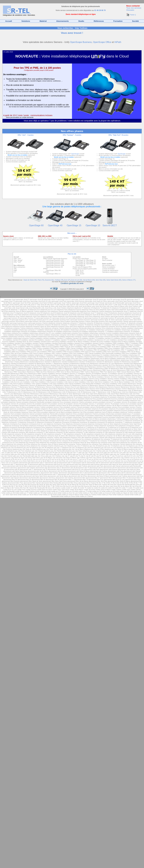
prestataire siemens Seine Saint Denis (86, 405)
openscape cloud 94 (106, 300)
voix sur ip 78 (84, 459)
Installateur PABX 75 (12, 345)
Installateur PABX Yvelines (33, 348)
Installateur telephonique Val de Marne (96, 358)
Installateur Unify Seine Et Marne (13, 384)
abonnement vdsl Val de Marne (58, 476)
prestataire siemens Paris (20, 405)
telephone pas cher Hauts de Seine (24, 449)
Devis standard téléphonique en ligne (81, 14)
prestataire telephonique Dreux (59, 421)
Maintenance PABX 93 (87, 368)
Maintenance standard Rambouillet (75, 367)
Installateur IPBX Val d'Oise (12, 353)
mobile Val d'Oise (89, 490)
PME (15, 270)
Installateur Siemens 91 (118, 374)
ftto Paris (25, 485)
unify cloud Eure (129, 305)
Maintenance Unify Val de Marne (109, 394)
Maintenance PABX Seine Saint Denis (130, 370)
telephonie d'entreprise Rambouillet (14, 427)
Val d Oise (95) (101, 280)
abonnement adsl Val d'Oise (38, 466)
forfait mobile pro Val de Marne (28, 495)
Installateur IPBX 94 (93, 350)
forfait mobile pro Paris (86, 493)
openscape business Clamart (119, 321)
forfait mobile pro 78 (35, 493)
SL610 (82, 274)
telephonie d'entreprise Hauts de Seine (100, 424)
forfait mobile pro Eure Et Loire (68, 493)
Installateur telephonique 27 (36, 355)
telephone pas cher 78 (70, 448)
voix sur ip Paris (121, 459)
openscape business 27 (133, 316)
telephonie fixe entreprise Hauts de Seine (77, 442)
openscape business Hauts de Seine (103, 320)
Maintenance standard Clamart (53, 367)
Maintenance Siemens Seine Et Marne (93, 389)
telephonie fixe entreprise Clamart (114, 444)
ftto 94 (129, 483)
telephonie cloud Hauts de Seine (50, 315)
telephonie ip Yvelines (68, 431)
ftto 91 (115, 483)
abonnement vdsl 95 (37, 474)
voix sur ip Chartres (12, 463)
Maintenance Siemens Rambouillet (38, 390)
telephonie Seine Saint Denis (109, 310)
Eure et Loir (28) (77, 280)
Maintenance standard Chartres (117, 367)
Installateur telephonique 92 (112, 355)
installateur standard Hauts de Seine (21, 342)
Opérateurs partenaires (110, 272)
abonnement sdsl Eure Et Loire (74, 469)
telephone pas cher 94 (24, 448)
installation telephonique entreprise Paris (68, 333)
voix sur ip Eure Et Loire (107, 459)
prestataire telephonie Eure (44, 399)
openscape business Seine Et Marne (58, 321)
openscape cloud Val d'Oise (22, 303)
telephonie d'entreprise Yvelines (89, 426)
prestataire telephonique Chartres (81, 421)
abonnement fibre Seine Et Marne (119, 481)
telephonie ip (72, 427)
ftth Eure (60, 486)
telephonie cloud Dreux (85, 316)
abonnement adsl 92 (94, 463)
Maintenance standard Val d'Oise (104, 365)
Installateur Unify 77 (106, 380)
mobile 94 (111, 488)
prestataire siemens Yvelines (36, 407)
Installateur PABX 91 (26, 345)
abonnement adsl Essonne (91, 464)
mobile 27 (69, 488)
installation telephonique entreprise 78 (120, 331)
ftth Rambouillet (40, 488)
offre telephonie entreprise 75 (75, 432)
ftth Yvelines (16, 488)
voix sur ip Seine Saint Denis (25, 461)
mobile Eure (139, 488)
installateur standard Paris (118, 340)
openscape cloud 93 (92, 300)
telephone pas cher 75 (105, 446)
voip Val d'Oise (58, 458)
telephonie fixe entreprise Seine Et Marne (44, 444)
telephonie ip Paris (83, 429)
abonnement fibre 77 (67, 479)
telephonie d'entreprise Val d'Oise (40, 426)
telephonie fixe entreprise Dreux (20, 446)
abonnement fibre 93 (24, 479)
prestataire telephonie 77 (10, 399)
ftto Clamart (118, 485)
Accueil (9, 21)
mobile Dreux (19, 491)
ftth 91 (27, 486)
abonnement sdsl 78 (41, 469)
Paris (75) (41, 280)
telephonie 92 (116, 308)
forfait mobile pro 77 (22, 493)
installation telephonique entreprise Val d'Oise (91, 335)
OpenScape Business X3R (55, 260)
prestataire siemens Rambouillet (93, 407)
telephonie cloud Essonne (30, 315)
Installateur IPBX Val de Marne (130, 352)
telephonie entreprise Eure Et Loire (116, 325)
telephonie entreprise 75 (104, 323)
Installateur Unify (126, 379)
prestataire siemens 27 (106, 402)
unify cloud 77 (109, 305)
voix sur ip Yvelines (90, 461)
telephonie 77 (15, 310)
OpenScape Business (81, 42)
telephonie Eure (35, 310)
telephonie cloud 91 (23, 313)
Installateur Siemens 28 (86, 374)
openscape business (118, 316)
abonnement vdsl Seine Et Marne (99, 476)
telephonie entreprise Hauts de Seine (38, 326)
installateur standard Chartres (95, 343)
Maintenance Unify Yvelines (34, 395)
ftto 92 (119, 483)
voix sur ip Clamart (114, 461)
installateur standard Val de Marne (71, 342)
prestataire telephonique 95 (115, 416)
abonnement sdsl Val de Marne (38, 471)
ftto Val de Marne (70, 485)
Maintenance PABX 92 (72, 368)
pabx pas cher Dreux (38, 456)
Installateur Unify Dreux (102, 384)
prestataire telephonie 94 (118, 397)
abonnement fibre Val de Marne (78, 481)
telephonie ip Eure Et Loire (68, 429)
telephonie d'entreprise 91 (28, 422)
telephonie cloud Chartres (102, 316)
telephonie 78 (25, 310)
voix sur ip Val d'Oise (58, 461)
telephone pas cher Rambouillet (54, 451)
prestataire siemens (92, 402)
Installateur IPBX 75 (38, 350)
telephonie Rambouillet (72, 311)
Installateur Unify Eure (135, 380)
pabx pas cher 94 (48, 453)
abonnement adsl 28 (52, 463)
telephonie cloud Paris (14, 315)
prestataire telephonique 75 (22, 416)
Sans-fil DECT (110, 225)
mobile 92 (97, 488)
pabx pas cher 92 (25, 453)
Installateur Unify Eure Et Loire (13, 382)
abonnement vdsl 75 (105, 473)
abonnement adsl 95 (136, 463)
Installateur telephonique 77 (48, 357)
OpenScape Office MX (53, 270)
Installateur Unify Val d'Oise (132, 382)
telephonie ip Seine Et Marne (50, 431)
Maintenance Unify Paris (22, 394)
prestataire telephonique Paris (76, 417)
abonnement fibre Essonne (11, 481)
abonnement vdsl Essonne (133, 474)
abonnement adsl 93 (108, 463)
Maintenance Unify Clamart (69, 395)
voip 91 (83, 456)
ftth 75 (23, 486)
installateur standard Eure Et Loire (98, 340)
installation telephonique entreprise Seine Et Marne (124, 335)
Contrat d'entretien (108, 269)
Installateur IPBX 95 (106, 350)
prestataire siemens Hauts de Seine (61, 405)
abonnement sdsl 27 (54, 468)
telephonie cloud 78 (103, 313)
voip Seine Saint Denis (32, 458)
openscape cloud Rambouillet (115, 303)
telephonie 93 (126, 308)
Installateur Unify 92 (52, 380)
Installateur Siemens (55, 374)
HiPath (118, 42)
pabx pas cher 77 (72, 453)
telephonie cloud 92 (36, 313)
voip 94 (99, 456)
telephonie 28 (88, 308)
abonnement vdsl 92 (133, 473)
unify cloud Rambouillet (33, 308)
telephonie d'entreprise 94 (81, 422)
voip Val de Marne (46, 458)
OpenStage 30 (91, 262)
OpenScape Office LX (53, 274)
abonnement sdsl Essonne (109, 469)
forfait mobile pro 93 (122, 491)
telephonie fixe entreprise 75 (103, 439)
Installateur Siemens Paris (133, 375)
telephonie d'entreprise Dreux (36, 427)
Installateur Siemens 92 (134, 374)
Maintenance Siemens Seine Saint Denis (19, 389)
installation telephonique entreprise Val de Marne (60, 335)
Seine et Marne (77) (129, 280)
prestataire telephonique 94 (96, 416)
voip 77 (109, 456)
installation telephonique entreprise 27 (24, 330)
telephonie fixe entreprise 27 (64, 439)
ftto (98, 483)
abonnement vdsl (65, 473)
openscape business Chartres (38, 323)
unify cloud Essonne (30, 306)
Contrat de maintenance (110, 270)
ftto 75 (110, 483)
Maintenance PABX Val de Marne (15, 372)
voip (63, 456)
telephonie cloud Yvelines (17, 316)
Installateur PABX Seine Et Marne (13, 348)
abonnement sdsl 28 (68, 468)
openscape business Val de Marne (13, 321)
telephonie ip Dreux (126, 431)
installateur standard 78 (61, 340)
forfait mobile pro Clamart (121, 495)
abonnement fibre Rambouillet (51, 483)
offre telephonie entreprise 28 (55, 432)
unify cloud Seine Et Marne (115, 306)
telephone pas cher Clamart (34, 451)
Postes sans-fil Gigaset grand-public (85, 269)
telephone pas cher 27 (75, 446)
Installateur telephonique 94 (10, 357)
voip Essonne (6, 458)
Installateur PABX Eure (126, 345)
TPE (15, 269)
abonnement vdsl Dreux (47, 478)
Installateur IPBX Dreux (122, 353)
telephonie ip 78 (41, 429)
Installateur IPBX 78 (133, 350)
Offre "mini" (17, 259)
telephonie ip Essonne (97, 429)
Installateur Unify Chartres (119, 384)
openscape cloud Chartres (11, 305)
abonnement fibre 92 (10, 479)
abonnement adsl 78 (22, 464)
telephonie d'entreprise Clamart (129, 426)
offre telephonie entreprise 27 (35, 432)
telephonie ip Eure (53, 429)
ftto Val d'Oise (81, 485)
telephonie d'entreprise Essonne (76, 424)
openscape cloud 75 (50, 300)
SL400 (78, 275)
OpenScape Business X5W (55, 265)
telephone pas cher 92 (136, 446)
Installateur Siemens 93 (10, 375)
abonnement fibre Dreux (70, 483)
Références (99, 21)
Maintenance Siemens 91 (63, 385)
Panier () (131, 15)
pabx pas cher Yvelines (118, 454)
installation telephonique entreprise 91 (101, 330)
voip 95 (104, 456)
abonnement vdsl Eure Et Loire (98, 474)
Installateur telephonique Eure (86, 357)
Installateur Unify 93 (65, 380)
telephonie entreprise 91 (120, 323)
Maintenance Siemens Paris (89, 387)
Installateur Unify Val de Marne (113, 382)
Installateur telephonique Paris (133, 357)
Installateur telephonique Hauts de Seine (40, 358)
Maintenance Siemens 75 (46, 385)
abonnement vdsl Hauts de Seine (12, 476)
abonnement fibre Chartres (87, 483)
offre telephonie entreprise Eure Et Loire (118, 434)
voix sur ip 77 (74, 459)
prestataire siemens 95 (73, 404)
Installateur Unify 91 (38, 380)
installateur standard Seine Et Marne (116, 342)
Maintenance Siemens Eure (46, 387)
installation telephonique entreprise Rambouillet (103, 337)
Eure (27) (67, 280)
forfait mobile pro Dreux (67, 496)
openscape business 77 (125, 318)
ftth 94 (41, 486)
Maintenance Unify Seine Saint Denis (85, 394)
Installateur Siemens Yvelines (11, 379)
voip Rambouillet (107, 458)
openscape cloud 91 (64, 300)
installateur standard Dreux (76, 343)
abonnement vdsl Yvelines (119, 476)
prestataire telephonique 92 (59, 416)
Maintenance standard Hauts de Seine (28, 365)
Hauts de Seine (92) (30, 280)
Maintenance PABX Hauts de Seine (105, 370)
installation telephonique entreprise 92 (127, 330)
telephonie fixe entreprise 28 (84, 439)
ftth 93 (36, 486)
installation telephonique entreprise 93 (17, 331)
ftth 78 (55, 486)
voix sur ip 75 (19, 459)
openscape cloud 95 (119, 300)
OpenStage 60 (36, 225)
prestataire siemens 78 (104, 404)
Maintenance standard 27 (44, 362)
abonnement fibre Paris (133, 479)
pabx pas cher (107, 451)
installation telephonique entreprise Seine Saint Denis (25, 335)
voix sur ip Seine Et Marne (75, 461)
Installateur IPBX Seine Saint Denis (107, 352)
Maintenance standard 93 (130, 362)
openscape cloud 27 (23, 300)
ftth (10, 486)
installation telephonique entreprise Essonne (97, 333)
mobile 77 (124, 488)
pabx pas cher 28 (130, 451)
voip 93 (93, 456)
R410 (82, 272)
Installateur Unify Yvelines (32, 384)
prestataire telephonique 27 (124, 414)
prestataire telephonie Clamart (11, 402)
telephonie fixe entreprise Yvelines (70, 444)
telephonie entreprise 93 (12, 325)
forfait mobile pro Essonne (103, 493)
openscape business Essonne (80, 320)
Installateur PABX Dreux (104, 348)
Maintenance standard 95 (28, 363)
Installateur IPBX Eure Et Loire (29, 352)
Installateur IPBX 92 (65, 350)
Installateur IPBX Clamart (85, 353)
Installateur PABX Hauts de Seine (63, 347)
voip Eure (120, 456)
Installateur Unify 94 (79, 380)
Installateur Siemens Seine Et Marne (130, 377)
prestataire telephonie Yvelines (112, 400)
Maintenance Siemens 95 (133, 385)
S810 (77, 272)
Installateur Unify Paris (31, 382)
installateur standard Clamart (34, 343)
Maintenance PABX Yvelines (81, 372)
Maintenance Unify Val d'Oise (130, 394)
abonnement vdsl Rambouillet (29, 478)
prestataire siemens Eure (121, 404)
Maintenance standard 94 (10, 363)
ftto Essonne (32, 485)
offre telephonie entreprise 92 (115, 432)
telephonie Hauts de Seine (90, 310)
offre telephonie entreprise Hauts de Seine (51, 436)
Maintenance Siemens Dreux (60, 390)
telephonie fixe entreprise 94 (42, 441)
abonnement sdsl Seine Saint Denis (15, 471)
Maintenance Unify (98, 390)
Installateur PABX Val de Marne (110, 347)
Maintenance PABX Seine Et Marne (59, 372)
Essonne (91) (49, 280)
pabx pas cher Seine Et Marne (99, 454)
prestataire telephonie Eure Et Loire (66, 399)
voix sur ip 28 (10, 459)
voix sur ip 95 (65, 459)
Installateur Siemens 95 (43, 375)
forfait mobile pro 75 (81, 491)
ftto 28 (106, 483)
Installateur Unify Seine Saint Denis (90, 382)
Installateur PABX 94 (68, 345)
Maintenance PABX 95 (118, 368)
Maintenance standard (28, 362)
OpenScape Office (102, 42)
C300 (77, 270)
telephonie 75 (98, 308)
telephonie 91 (107, 308)
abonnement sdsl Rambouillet (14, 473)
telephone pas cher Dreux (74, 451)
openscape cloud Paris (59, 301)
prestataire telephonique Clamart (12, 421)
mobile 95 (118, 488)
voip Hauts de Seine (18, 458)
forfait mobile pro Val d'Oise (48, 495)
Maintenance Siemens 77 (11, 387)
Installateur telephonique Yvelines (33, 360)
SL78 (82, 270)
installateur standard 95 (29, 340)
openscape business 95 (109, 318)
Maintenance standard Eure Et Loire (102, 363)
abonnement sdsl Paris (92, 469)
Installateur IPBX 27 (11, 350)
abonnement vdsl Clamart (10, 478)
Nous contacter (133, 6)
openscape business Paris (61, 320)
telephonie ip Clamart (95, 431)
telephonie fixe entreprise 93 (23, 441)
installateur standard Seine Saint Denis (46, 342)
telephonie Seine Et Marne (17, 311)
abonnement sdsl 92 (110, 468)
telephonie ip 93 (137, 427)
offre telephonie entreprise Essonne (24, 436)
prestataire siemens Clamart (73, 407)
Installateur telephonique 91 (93, 355)
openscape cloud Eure (22, 301)
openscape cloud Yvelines (63, 303)
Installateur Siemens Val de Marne (85, 377)
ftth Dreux (49, 488)
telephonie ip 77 (30, 429)
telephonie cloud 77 (90, 313)
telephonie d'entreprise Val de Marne (17, 426)
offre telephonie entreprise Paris (70, 437)
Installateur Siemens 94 (27, 375)
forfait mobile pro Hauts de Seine (123, 493)
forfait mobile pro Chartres (84, 496)
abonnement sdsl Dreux (32, 473)
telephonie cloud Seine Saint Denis (73, 315)
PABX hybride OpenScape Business (55, 259)
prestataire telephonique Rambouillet (36, 421)
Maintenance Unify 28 (126, 390)
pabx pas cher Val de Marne (63, 454)
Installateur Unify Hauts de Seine (67, 382)
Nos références (19, 265)
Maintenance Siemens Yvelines (117, 389)
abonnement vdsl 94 (23, 474)
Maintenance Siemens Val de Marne (45, 389)
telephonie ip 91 (115, 427)
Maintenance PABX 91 (57, 368)
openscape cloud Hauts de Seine (96, 301)
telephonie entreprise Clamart (54, 328)
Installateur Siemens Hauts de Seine (34, 377)
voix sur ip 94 (56, 459)
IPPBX (45, 269)
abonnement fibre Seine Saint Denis (55, 481)
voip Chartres (125, 458)
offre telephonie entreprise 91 (95, 432)
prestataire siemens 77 (89, 404)
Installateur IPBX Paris (48, 352)
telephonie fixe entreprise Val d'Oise (18, 444)
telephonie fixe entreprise (46, 439)
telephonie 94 (135, 308)
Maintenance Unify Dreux (108, 395)
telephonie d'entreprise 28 (134, 421)
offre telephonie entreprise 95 (33, 434)
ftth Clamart (30, 488)
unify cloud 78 (119, 305)
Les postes (77, 257)
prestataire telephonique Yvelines (111, 419)
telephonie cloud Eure (117, 313)
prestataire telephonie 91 (67, 397)
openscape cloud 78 (8, 301)
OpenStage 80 (80, 265)
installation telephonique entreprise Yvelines (16, 337)
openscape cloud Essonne (76, 301)
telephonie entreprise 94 (29, 325)
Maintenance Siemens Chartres (80, 390)
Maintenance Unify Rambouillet (89, 395)
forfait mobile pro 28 (67, 491)
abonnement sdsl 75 (82, 468)
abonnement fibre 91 (135, 478)
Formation (118, 21)
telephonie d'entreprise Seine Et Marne (65, 426)
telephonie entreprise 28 (87, 323)
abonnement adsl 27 (38, 463)
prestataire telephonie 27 (16, 397)
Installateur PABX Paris (26, 347)
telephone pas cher (61, 446)
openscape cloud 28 (36, 300)
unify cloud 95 (100, 305)
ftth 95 (46, 486)
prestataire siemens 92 (27, 404)
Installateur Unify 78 (120, 380)
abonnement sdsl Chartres (50, 473)
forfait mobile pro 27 (53, 491)
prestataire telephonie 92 (84, 397)
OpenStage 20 (80, 262)
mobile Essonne (31, 490)
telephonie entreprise (56, 323)
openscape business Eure (20, 320)
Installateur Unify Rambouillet (84, 384)
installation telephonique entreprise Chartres (20, 338)
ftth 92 (32, 486)
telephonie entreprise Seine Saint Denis (64, 326)
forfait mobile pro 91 (94, 491)
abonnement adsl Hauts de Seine (111, 464)
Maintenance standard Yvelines (13, 367)
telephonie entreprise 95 (45, 325)
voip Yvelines (81, 458)
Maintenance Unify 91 (16, 392)
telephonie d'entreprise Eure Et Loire (34, 424)
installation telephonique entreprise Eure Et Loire (38, 333)
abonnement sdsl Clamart (132, 471)
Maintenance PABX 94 (103, 368)
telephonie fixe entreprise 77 (80, 441)
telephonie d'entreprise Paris (56, 424)
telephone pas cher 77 (54, 448)
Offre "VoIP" (18, 262)
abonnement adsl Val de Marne (18, 466)
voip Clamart (97, 458)
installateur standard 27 (57, 338)
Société (135, 21)
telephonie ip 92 (126, 427)
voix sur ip (134, 458)
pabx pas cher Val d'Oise (81, 454)
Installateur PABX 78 (111, 345)
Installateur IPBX (137, 348)
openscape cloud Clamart (96, 303)
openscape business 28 (12, 318)
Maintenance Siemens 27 (11, 385)
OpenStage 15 (74, 225)
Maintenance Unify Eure (121, 392)
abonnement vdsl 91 (119, 473)
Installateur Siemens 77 (59, 375)
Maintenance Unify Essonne (40, 394)
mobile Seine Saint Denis (61, 490)
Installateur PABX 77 (97, 345)
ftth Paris (78, 486)
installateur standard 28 (73, 338)
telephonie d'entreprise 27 (116, 421)
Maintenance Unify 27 (111, 390)
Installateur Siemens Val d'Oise (107, 377)
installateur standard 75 (89, 338)
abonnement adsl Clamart (112, 466)
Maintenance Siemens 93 (98, 385)
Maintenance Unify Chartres (126, 395)
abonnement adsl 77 (9, 464)
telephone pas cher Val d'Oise (94, 449)
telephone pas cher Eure (85, 448)
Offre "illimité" (18, 260)
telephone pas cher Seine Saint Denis (49, 449)
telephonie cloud (111, 311)
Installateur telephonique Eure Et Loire (109, 357)
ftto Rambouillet (128, 485)
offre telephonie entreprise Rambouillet (118, 437)
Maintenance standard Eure (80, 363)
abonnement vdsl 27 (77, 473)
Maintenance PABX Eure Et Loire (45, 370)
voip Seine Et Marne (70, 458)
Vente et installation (109, 267)
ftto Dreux (136, 485)
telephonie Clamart (57, 311)
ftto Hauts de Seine (43, 485)
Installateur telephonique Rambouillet (100, 360)
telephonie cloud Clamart (49, 316)
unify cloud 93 (80, 305)
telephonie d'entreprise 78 (134, 422)
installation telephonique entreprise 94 (43, 331)
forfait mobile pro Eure (50, 493)
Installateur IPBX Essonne (64, 352)
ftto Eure (7, 485)
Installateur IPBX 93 (79, 350)
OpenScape (75, 154)
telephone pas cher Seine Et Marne (116, 449)
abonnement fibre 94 (39, 479)
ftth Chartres (57, 488)
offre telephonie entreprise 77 (53, 434)
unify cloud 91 (61, 305)
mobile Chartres (30, 491)
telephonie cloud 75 (9, 313)
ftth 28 (18, 486)
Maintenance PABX (135, 367)
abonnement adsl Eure (37, 464)
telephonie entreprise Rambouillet (76, 328)
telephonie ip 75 (104, 427)
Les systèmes (48, 257)
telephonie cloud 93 (49, 313)
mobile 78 (131, 488)
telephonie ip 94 (8, 429)
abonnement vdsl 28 (91, 473)
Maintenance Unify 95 (75, 392)
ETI (15, 272)
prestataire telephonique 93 (78, 416)
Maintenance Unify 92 (30, 392)
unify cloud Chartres (60, 308)
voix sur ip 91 (28, 459)
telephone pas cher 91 (120, 446)
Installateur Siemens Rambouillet (70, 379)
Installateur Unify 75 (24, 380)
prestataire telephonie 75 (50, 397)
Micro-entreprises (19, 267)
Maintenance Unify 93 (45, 392)
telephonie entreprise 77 (61, 325)
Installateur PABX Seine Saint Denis (87, 347)
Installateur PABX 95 (83, 345)
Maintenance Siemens (135, 384)
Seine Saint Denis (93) (114, 280)
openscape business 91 (44, 318)
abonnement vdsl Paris (116, 474)
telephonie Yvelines (33, 311)
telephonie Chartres (98, 311)
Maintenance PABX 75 (41, 368)
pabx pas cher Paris (129, 453)
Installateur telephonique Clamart (76, 360)
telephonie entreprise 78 (78, 325)
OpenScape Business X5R (55, 264)
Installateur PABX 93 (54, 345)
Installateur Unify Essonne (47, 382)
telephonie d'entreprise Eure (12, 424)
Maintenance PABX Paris (65, 370)
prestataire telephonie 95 (135, 397)
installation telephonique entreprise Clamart (73, 337)
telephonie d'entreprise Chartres (56, 427)
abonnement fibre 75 (121, 478)
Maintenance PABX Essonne (83, 370)
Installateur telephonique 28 (55, 355)
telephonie (71, 308)
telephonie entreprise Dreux (97, 328)
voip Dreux (117, 458)
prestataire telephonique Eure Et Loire (52, 417)
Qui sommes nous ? (109, 265)
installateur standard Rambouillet (55, 343)
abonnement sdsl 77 (27, 469)
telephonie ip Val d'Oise (33, 431)
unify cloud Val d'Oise (99, 306)
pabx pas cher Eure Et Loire (113, 453)
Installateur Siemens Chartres (110, 379)
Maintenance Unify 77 (90, 392)
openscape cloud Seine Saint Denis (119, 301)
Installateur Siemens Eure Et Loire (112, 375)
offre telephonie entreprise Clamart (93, 437)
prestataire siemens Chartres (132, 407)
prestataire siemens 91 (11, 404)
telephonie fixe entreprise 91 (122, 439)
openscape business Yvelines (81, 321)
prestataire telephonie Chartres (74, 402)
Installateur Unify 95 (93, 380)
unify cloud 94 (90, 305)
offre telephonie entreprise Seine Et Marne (22, 437)
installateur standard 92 (121, 338)
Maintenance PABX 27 (10, 368)
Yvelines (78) (59, 280)
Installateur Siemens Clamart (49, 379)
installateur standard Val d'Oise (93, 342)
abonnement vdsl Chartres (65, 478)
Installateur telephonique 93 (131, 355)
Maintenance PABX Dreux (19, 374)
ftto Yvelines (103, 485)
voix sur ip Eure (93, 459)
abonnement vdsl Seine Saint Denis (35, 476)
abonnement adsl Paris (74, 464)
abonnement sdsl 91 (96, 468)
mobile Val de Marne (76, 490)
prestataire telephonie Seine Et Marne (89, 400)
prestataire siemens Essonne (39, 405)
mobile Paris (21, 490)
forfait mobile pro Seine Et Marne (68, 495)
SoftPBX (46, 272)
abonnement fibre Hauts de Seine (31, 481)
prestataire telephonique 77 (133, 416)
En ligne (105, 259)
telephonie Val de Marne (127, 310)
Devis (104, 257)
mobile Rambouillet (8, 491)
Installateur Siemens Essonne (12, 377)
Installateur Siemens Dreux (90, 379)
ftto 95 (133, 483)
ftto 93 (124, 483)
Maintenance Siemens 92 (81, 385)
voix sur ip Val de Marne (43, 461)
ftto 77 (138, 483)
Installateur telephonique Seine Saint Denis (68, 358)
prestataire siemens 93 (42, 404)
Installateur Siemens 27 (70, 374)
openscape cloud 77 (133, 300)
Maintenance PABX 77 (133, 368)
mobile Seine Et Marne (103, 490)
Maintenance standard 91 (96, 362)
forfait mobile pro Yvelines (88, 495)
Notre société (107, 264)
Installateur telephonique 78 (67, 357)
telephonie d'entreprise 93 (63, 422)
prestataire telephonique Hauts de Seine (122, 417)
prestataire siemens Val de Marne (110, 405)
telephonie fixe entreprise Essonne (51, 442)
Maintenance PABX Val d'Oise (37, 372)
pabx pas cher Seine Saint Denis (42, 454)
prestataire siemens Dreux (113, 407)
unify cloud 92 (71, 305)
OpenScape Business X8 (54, 267)
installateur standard (42, 338)
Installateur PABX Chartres (122, 348)
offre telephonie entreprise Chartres (26, 439)
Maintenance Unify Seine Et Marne (13, 395)
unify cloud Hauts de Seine (46, 306)
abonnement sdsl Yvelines (99, 471)
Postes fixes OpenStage (81, 259)
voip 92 (88, 456)
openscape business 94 (92, 318)
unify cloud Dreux (47, 308)
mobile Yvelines (116, 490)
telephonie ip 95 (19, 429)
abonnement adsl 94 (122, 463)
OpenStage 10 (93, 225)
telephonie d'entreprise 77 (116, 422)
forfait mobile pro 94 (135, 491)
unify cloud (23, 305)
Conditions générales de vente (72, 283)
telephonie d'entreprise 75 (10, 422)
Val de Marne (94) (89, 280)
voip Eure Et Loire (130, 456)
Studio (81, 21)
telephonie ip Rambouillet (111, 431)
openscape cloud (10, 300)
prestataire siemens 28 (122, 402)
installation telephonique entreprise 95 (68, 331)
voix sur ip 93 (47, 459)
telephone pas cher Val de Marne (73, 449)
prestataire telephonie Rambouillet (33, 402)
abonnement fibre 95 (53, 479)
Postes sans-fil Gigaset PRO (82, 267)
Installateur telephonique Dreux (123, 360)
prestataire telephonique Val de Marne (36, 419)
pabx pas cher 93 (37, 453)
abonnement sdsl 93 (124, 468)
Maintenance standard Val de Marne (81, 365)
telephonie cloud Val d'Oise (115, 315)
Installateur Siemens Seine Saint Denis (60, 377)
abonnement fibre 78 (81, 479)
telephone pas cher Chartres (92, 451)
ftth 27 (13, 486)
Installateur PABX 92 (40, 345)
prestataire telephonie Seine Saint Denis (16, 400)
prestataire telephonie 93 (101, 397)
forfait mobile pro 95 (8, 493)
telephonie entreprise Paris (35, 328)
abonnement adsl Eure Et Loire (55, 464)
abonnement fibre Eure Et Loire (114, 479)
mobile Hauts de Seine (45, 490)
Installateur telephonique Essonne (15, 358)
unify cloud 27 (32, 305)
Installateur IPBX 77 (120, 350)
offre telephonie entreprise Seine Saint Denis (80, 436)
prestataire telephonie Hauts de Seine (130, 399)
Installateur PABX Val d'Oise (130, 347)
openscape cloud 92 (78, 300)
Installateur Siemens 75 (102, 374)
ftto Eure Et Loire (16, 485)
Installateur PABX (111, 343)
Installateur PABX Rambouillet (86, 348)
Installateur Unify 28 (11, 380)
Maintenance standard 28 (61, 362)
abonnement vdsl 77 (51, 474)
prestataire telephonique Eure (30, 417)
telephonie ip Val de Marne (15, 431)
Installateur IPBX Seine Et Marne (32, 353)
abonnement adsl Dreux (9, 468)
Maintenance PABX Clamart (117, 372)
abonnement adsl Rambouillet (131, 466)
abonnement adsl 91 (80, 463)
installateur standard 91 (105, 338)
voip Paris (140, 456)
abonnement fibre (80, 478)
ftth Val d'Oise (134, 486)
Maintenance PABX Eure (25, 370)
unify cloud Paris (17, 306)
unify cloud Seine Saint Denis (65, 306)
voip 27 (67, 456)
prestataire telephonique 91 (40, 416)
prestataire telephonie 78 (27, 399)
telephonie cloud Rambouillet (67, 316)
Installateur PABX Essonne (43, 347)
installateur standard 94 (13, 340)
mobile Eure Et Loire (10, 490)
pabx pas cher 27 (118, 451)
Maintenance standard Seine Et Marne (128, 365)
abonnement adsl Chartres (27, 468)
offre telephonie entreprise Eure (94, 434)
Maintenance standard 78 (62, 363)
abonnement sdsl (42, 468)
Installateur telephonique (19, 355)
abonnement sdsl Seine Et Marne (79, 471)
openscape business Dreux (19, 323)
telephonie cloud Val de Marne (95, 315)
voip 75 (77, 456)
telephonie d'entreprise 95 (98, 422)
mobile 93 (104, 488)
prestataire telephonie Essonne (107, 399)
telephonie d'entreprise (100, 421)
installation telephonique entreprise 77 (94, 331)
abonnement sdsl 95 (13, 469)
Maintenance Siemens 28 (29, 385)
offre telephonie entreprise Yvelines (48, 437)
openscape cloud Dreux (133, 303)
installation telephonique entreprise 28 (50, 330)
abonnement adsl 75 (66, 463)
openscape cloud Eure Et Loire (41, 301)
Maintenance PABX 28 (26, 368)
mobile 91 (90, 488)
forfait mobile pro (41, 491)
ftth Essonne (85, 486)
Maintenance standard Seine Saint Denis (55, 365)
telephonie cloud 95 (76, 313)
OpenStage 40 (55, 225)
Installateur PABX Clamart (67, 348)
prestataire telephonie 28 (33, 397)
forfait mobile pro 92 (108, 491)
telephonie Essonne (75, 310)
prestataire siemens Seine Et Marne (14, 407)
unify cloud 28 (42, 305)
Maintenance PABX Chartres (38, 374)
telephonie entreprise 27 (71, 323)
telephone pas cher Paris (125, 448)
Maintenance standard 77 (45, 363)
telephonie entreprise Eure (95, 325)
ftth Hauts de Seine (96, 486)
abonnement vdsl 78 (65, 474)
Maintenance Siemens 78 (28, 387)
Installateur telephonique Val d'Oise (121, 358)
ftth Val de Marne (124, 486)
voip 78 (114, 456)
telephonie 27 (79, 308)
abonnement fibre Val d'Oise (98, 481)
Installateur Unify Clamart (65, 384)
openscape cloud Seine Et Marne (43, 303)
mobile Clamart (136, 490)
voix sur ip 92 (37, 459)
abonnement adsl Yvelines (79, 466)
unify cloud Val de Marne (83, 306)
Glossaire (130, 10)
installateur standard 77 (45, 340)
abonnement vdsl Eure (79, 474)
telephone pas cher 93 (9, 448)
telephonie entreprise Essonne (15, 326)
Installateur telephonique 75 (74, 355)
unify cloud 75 (51, 305)
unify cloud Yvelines (131, 306)
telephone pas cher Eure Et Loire (105, 448)
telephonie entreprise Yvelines (16, 328)
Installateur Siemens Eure (92, 375)
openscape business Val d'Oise (35, 321)
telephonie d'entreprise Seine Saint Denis (128, 424)
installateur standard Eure (78, 340)
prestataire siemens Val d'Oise (131, 405)
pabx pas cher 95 (60, 453)
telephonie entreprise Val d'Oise (112, 326)
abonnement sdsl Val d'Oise (58, 471)
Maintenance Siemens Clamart (16, 390)
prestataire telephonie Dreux (54, 402)
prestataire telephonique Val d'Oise (61, 419)
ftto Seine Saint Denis (57, 485)
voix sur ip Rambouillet (128, 461)
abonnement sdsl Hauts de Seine (129, 469)
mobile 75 (83, 488)
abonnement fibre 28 (107, 478)
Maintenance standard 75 (78, 362)
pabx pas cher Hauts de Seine (21, 454)
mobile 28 (76, 488)
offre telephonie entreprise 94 (14, 434)
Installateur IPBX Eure (12, 352)
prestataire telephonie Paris (87, 399)
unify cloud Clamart (18, 308)
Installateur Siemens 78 (75, 375)
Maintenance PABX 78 (9, 370)
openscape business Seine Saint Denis (128, 320)
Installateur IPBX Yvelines (52, 353)
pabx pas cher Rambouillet (22, 456)
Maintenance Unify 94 (60, 392)
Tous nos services (134, 8)
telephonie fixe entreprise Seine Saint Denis (105, 442)
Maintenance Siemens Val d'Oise (69, 389)
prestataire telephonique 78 (10, 417)
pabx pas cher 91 (13, 453)
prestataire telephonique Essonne (97, 417)
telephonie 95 (6, 310)
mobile (63, 488)
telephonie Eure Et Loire (48, 310)
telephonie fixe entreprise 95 (61, 441)
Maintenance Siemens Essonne (110, 387)
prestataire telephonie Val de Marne (42, 400)
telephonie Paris (62, 310)
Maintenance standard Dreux (97, 367)
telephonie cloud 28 (136, 311)
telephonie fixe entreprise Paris (29, 442)
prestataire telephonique (107, 414)
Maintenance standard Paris (124, 363)
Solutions (26, 21)
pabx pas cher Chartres (53, 456)
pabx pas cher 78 (84, 453)
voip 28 (72, 456)
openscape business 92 (60, 318)
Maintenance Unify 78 (105, 392)
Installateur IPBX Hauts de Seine (84, 352)
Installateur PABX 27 (124, 343)
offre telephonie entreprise (17, 432)
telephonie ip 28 (93, 427)
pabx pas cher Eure (97, 453)
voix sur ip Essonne (133, 459)
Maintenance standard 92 (113, 362)
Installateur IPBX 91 (51, 350)
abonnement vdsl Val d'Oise (78, 476)
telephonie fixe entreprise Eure (120, 441)
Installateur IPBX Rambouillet (104, 353)
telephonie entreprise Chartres (116, 328)
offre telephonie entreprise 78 (73, 434)
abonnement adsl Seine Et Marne (58, 466)
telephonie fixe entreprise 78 (100, 441)
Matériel (43, 21)
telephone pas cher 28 (90, 446)
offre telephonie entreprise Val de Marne (109, 436)
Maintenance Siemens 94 (115, 385)
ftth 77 (50, 486)
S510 (77, 274)
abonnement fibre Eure (96, 479)
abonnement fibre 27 (93, 478)
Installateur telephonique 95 (29, 357)
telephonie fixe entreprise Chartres (42, 446)
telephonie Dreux (85, 311)
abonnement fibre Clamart (32, 483)
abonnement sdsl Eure (55, 469)
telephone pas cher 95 (39, 448)
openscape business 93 (76, 318)
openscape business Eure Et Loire (40, 320)
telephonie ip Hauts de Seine (115, 429)
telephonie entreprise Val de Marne (89, 326)
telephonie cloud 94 (63, 313)
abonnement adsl (25, 463)
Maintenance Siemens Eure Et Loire (68, 387)
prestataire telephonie (9, 409)
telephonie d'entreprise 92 (46, 422)
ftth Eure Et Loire (69, 486)
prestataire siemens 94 (58, 404)
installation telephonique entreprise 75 (76, 330)
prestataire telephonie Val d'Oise (65, 400)
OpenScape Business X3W (55, 262)
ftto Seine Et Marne (92, 485)
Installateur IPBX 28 (24, 350)
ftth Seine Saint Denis (110, 486)
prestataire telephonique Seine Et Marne (86, 419)
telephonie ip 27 (82, 427)
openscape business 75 (28, 318)
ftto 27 (101, 483)
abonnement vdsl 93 (9, 474)
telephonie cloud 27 (123, 311)
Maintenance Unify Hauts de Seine (61, 394)
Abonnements (63, 21)
